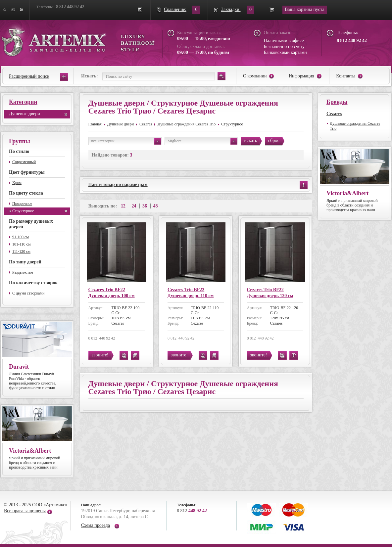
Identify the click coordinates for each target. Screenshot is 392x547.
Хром (17, 183)
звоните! (100, 355)
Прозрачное (22, 204)
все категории (126, 141)
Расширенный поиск (29, 76)
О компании (255, 76)
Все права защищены (25, 511)
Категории (23, 102)
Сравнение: (175, 9)
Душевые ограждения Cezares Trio (187, 124)
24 (134, 206)
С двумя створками (28, 293)
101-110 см (21, 244)
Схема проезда (96, 525)
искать (251, 140)
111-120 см (21, 251)
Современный (24, 162)
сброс (274, 140)
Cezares (146, 124)
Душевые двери (24, 114)
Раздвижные (23, 272)
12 (123, 206)
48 (156, 206)
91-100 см (21, 237)
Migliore (202, 141)
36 (145, 206)
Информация (301, 76)
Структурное (23, 211)
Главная (95, 124)
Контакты (346, 76)
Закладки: (231, 9)
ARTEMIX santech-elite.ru (78, 40)
